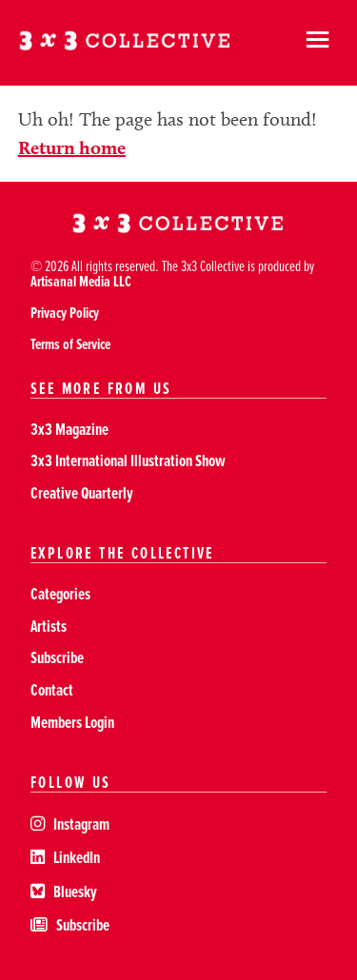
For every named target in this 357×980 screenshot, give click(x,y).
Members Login (72, 722)
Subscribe (57, 657)
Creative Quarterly (82, 492)
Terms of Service (70, 344)
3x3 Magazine (69, 429)
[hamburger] (317, 43)
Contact (52, 689)
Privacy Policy (65, 313)
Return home (72, 147)
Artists (49, 626)
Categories (60, 593)
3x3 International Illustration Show (128, 460)
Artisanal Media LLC (81, 281)
